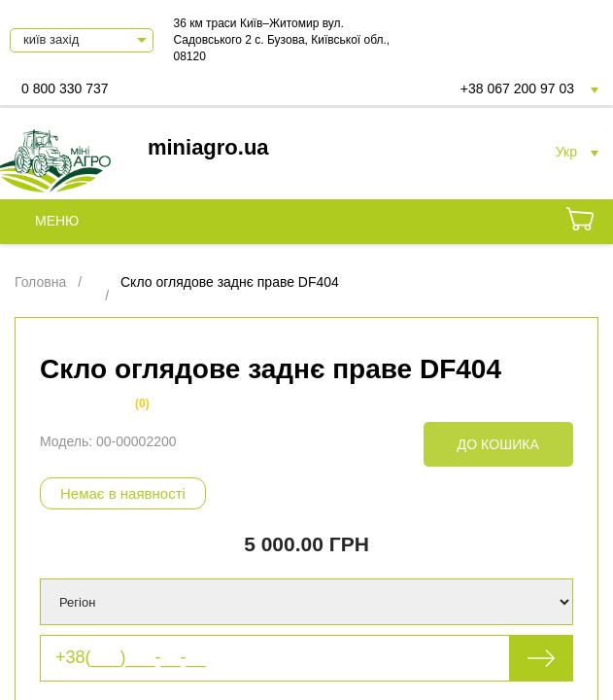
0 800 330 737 (65, 88)
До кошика (498, 444)
